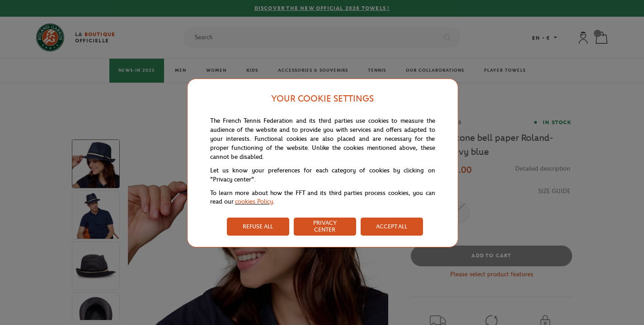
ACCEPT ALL (392, 226)
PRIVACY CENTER (325, 226)
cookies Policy (254, 202)
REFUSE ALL (258, 226)
